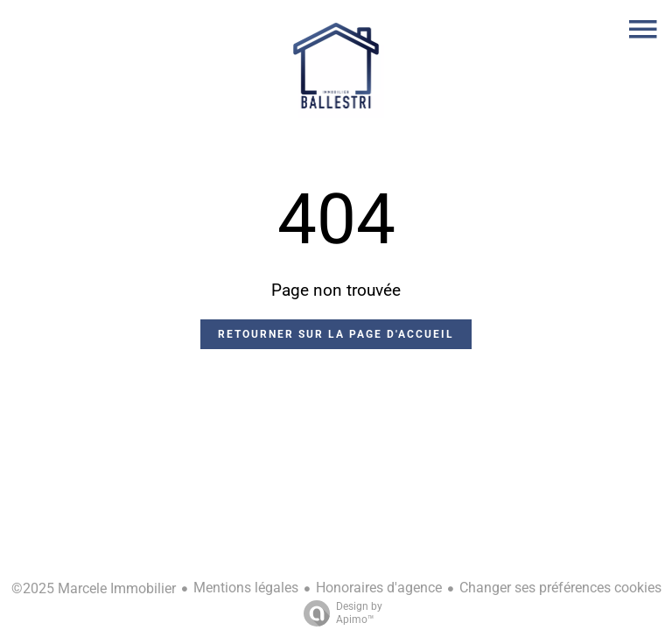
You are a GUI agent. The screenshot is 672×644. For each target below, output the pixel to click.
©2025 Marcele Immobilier (94, 588)
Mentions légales (246, 588)
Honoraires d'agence (379, 588)
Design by (339, 613)
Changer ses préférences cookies (560, 588)
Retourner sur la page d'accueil (336, 334)
